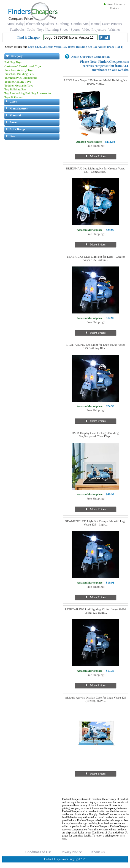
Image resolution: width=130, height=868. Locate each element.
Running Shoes (57, 29)
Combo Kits (80, 24)
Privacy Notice (71, 852)
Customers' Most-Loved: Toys (23, 66)
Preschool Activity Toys (19, 70)
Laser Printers (112, 24)
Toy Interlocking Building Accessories (28, 93)
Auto (10, 24)
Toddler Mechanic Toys (19, 85)
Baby (20, 24)
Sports (75, 29)
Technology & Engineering (21, 78)
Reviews (114, 8)
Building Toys (13, 62)
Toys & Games (13, 97)
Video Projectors (94, 29)
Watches (114, 29)
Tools (31, 29)
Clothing (63, 24)
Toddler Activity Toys (18, 82)
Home (108, 4)
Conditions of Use (38, 852)
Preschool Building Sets (19, 74)
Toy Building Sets (15, 89)
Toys (41, 29)
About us (120, 4)
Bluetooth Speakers (40, 24)
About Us (98, 852)
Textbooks (17, 29)
